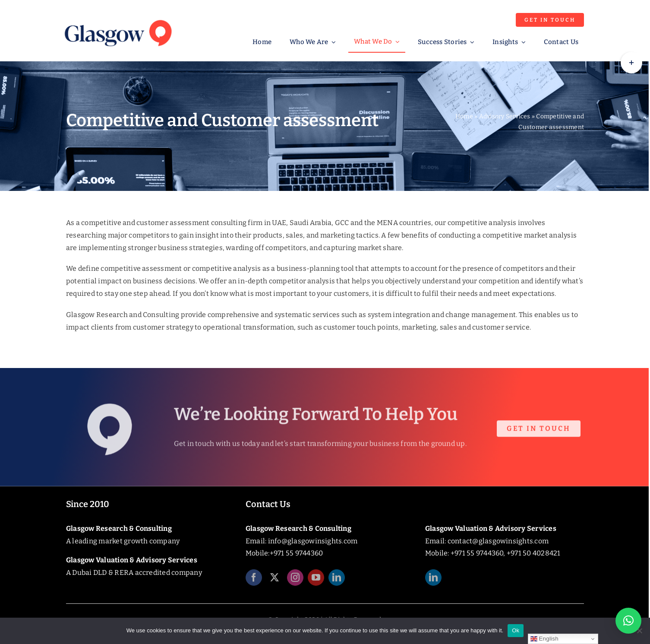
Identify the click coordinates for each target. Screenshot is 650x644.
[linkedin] (337, 581)
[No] (639, 631)
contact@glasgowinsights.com (498, 541)
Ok (516, 630)
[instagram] (295, 581)
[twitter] (275, 581)
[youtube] (316, 581)
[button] (628, 621)
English (544, 639)
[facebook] (254, 581)
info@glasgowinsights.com (313, 541)
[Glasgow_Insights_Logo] (117, 18)
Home (464, 116)
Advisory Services (505, 116)
